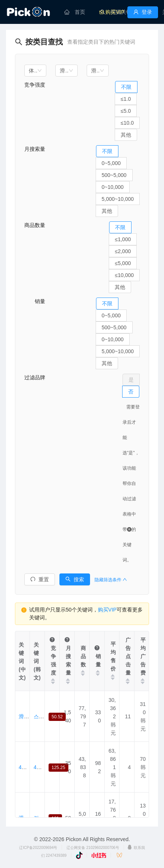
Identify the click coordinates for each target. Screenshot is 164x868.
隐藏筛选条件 (111, 580)
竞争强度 (35, 85)
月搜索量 (35, 149)
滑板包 (27, 716)
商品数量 (35, 225)
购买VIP (107, 610)
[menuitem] (75, 12)
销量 (35, 301)
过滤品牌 (35, 377)
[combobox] (35, 71)
